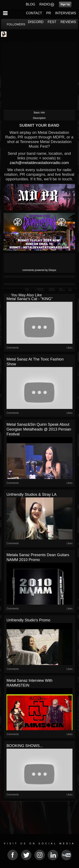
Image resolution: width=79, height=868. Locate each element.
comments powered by (39, 270)
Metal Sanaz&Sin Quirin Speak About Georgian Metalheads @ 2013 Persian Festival (39, 429)
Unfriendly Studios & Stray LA (31, 495)
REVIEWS (68, 22)
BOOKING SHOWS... (25, 746)
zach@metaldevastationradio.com (39, 163)
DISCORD (36, 22)
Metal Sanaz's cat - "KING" (29, 299)
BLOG (31, 4)
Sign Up (65, 4)
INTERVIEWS (66, 13)
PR (48, 13)
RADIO (45, 4)
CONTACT (34, 13)
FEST (52, 22)
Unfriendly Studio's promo (28, 620)
